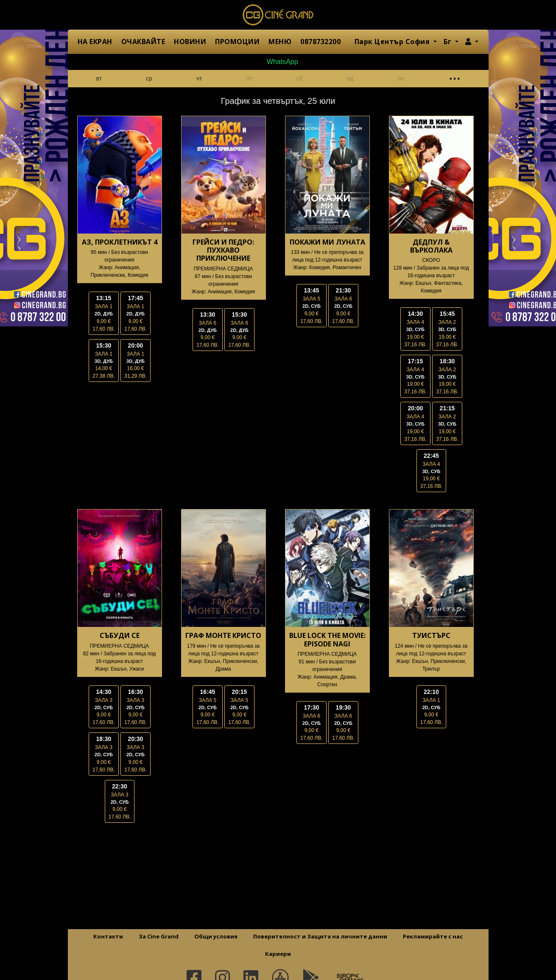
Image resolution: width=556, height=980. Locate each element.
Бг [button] (449, 42)
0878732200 (320, 42)
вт (99, 78)
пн (401, 78)
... (454, 77)
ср (149, 78)
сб (300, 78)
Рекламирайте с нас (433, 936)
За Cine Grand (159, 936)
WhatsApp (278, 62)
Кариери (278, 954)
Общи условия (216, 936)
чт (199, 78)
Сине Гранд (278, 15)
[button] (472, 42)
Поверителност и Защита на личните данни (320, 936)
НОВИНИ (190, 42)
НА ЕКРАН (95, 42)
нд (350, 78)
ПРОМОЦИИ (237, 42)
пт (249, 78)
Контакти (108, 936)
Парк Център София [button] (393, 42)
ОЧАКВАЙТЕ (143, 42)
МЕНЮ (280, 42)
